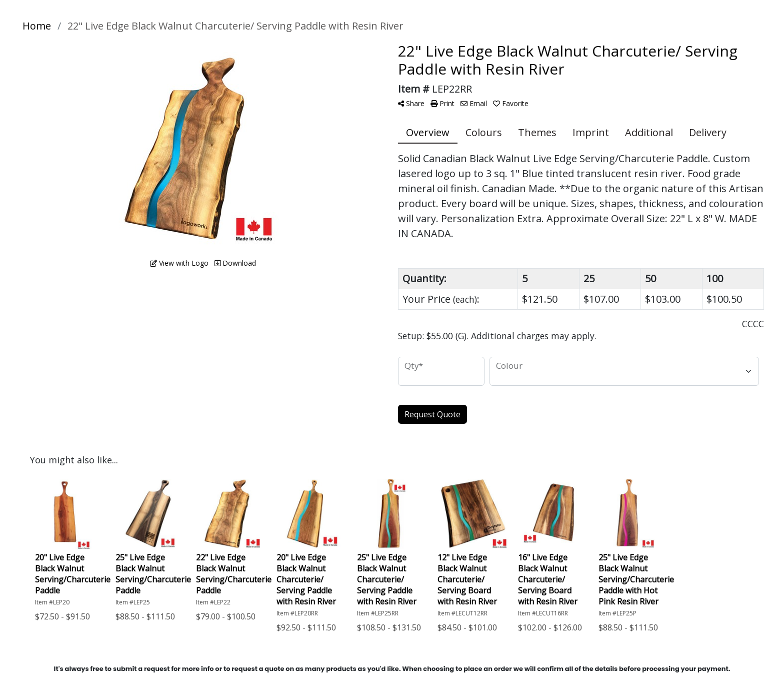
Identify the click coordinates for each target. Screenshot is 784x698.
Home (37, 26)
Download (235, 263)
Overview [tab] (428, 132)
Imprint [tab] (591, 132)
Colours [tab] (484, 132)
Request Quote (432, 414)
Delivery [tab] (708, 132)
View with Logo (179, 263)
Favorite (511, 103)
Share (411, 103)
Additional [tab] (649, 132)
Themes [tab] (537, 132)
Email (474, 103)
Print (442, 103)
